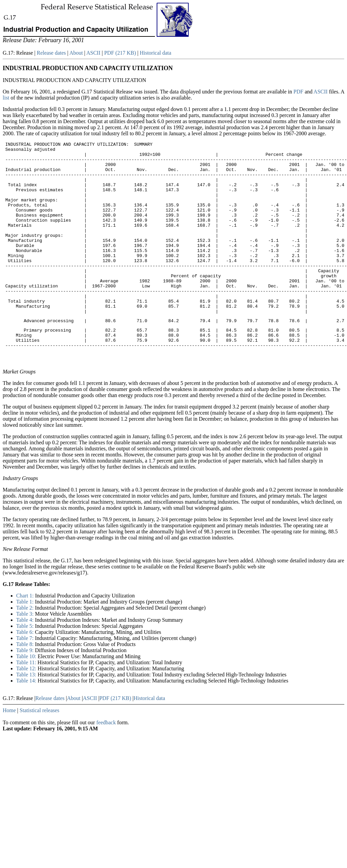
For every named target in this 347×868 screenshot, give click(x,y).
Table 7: (26, 681)
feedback (106, 765)
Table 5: (26, 668)
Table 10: (27, 699)
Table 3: (26, 656)
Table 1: (26, 644)
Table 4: (26, 662)
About (76, 53)
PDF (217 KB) (120, 53)
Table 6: (26, 675)
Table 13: (27, 717)
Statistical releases (39, 753)
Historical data (156, 53)
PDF (299, 92)
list (7, 98)
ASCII (93, 53)
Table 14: (27, 723)
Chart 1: (26, 638)
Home (9, 753)
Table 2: (26, 650)
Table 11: (27, 705)
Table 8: (26, 687)
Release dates (51, 53)
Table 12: (27, 711)
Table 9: (26, 693)
